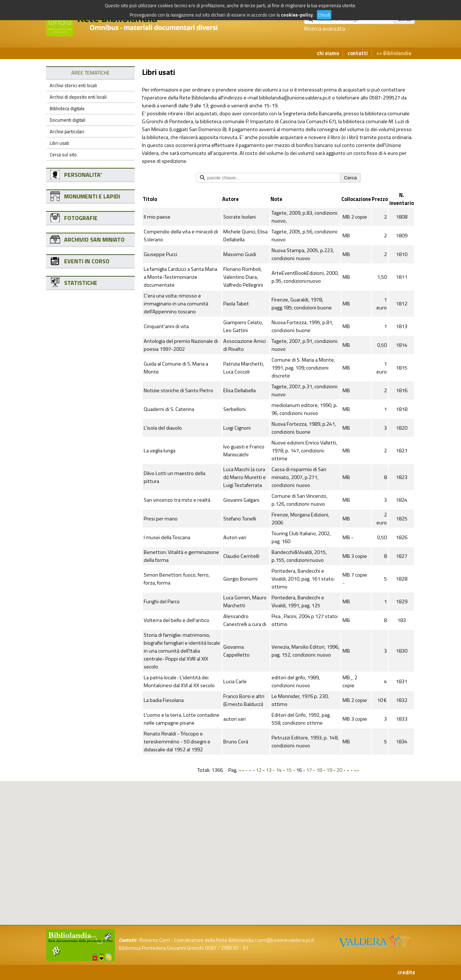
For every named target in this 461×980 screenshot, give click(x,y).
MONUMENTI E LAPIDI (92, 196)
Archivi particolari (67, 131)
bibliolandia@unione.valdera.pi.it (295, 98)
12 (259, 770)
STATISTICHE (81, 283)
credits (406, 972)
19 (329, 770)
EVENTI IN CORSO (87, 261)
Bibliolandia (397, 53)
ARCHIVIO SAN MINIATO (94, 240)
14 (279, 770)
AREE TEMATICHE (91, 73)
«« (241, 770)
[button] (236, 818)
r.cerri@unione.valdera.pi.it (284, 940)
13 (269, 770)
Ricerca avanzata (325, 28)
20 (339, 770)
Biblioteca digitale (67, 108)
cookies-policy (297, 15)
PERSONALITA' (83, 175)
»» (357, 770)
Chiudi (324, 15)
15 (289, 770)
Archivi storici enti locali (73, 85)
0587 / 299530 (221, 948)
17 (309, 770)
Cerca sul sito (63, 155)
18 (319, 770)
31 (245, 948)
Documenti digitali (68, 120)
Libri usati (59, 143)
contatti (358, 53)
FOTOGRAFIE (81, 218)
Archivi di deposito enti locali (78, 97)
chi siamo (328, 53)
